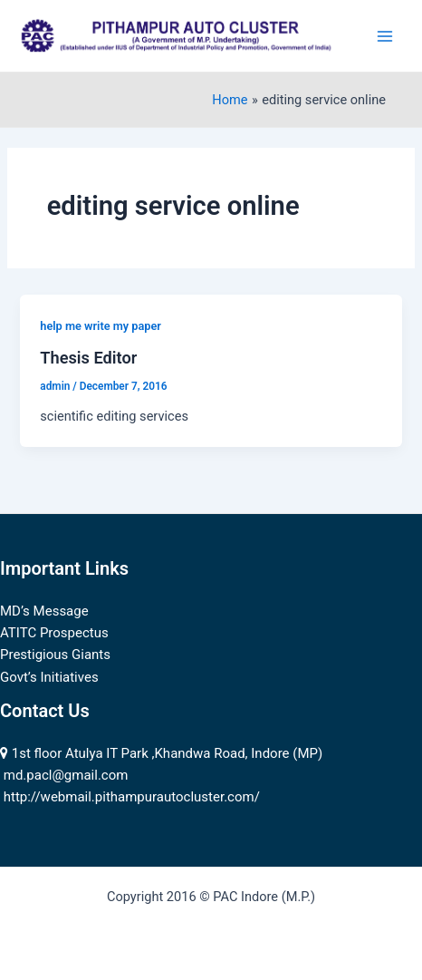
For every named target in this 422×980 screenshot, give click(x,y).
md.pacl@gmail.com (66, 775)
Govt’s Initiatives (49, 677)
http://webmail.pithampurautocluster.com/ (132, 797)
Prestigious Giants (55, 655)
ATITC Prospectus (54, 633)
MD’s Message (44, 611)
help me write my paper (101, 326)
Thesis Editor (88, 358)
